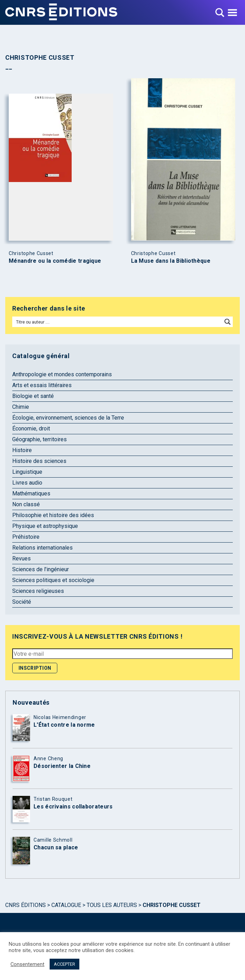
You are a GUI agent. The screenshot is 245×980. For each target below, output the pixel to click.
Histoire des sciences (39, 461)
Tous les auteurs (112, 905)
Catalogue (66, 905)
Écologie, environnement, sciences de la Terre (68, 418)
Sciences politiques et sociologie (53, 580)
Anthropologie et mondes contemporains (62, 374)
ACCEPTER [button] (64, 964)
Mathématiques (31, 493)
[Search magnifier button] (228, 322)
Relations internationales (42, 548)
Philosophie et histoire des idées (53, 515)
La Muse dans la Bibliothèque (171, 261)
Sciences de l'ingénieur (41, 569)
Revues (21, 558)
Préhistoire (26, 537)
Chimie (21, 407)
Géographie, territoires (39, 439)
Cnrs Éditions (26, 905)
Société (22, 602)
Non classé (26, 504)
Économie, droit (31, 429)
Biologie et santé (33, 396)
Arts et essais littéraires (42, 385)
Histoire (22, 450)
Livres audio (27, 483)
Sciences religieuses (38, 591)
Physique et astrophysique (45, 526)
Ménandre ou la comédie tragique (55, 261)
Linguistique (27, 472)
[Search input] (118, 322)
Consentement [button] (27, 964)
